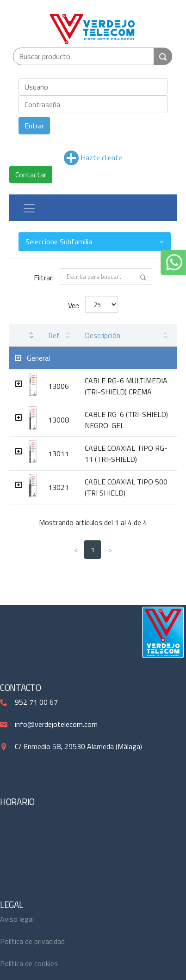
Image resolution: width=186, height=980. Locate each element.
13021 (59, 487)
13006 (59, 386)
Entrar (34, 126)
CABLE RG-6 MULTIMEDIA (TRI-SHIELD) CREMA (126, 386)
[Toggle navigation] (29, 208)
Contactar (31, 175)
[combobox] (95, 242)
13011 (59, 454)
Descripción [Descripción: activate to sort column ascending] (102, 335)
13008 (59, 420)
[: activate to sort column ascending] (26, 336)
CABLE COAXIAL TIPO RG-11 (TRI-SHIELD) (126, 454)
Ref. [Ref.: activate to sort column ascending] (54, 335)
